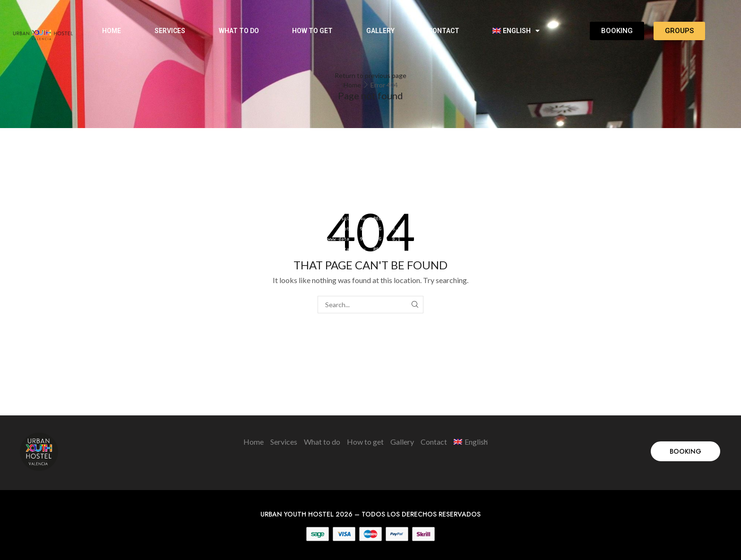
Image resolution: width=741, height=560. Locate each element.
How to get (312, 31)
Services (170, 31)
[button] (685, 451)
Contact (444, 31)
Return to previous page (370, 75)
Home (112, 31)
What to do (239, 31)
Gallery (380, 31)
